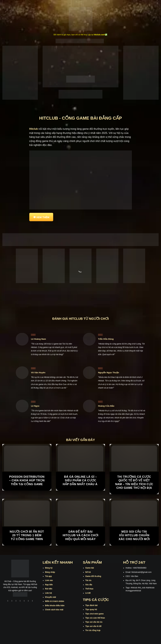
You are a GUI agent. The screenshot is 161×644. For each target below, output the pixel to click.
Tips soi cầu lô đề (93, 626)
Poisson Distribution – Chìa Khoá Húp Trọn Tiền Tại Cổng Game (27, 480)
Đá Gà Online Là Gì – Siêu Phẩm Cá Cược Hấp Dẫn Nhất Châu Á (80, 480)
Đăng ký (49, 568)
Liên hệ (49, 593)
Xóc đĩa (89, 585)
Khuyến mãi (51, 597)
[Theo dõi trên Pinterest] (32, 601)
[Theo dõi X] (20, 601)
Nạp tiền (49, 585)
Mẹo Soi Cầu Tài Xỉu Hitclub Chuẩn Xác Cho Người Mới (134, 535)
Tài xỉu (88, 580)
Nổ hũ (88, 572)
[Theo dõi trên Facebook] (8, 601)
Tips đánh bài (91, 605)
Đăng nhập (50, 572)
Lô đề (88, 593)
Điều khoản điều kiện (55, 606)
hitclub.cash (99, 35)
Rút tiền (49, 589)
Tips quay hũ (91, 610)
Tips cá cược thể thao (95, 618)
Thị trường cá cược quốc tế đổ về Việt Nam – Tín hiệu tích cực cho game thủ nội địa (134, 482)
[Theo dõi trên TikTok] (16, 601)
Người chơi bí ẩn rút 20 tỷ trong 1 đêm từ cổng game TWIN (27, 535)
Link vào (49, 580)
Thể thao (89, 589)
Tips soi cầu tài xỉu (94, 622)
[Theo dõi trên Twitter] (24, 601)
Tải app (48, 576)
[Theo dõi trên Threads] (28, 601)
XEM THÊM (43, 217)
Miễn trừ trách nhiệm (55, 601)
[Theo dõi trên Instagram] (12, 601)
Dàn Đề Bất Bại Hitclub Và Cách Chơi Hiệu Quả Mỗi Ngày (80, 535)
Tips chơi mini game (94, 614)
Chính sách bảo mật (54, 610)
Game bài (90, 568)
